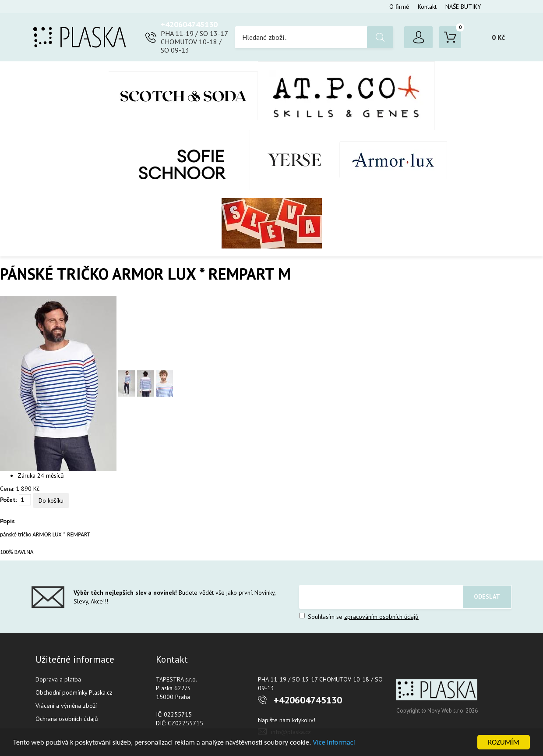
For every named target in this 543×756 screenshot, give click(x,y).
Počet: (9, 500)
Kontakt (427, 7)
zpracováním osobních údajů (381, 617)
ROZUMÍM (504, 742)
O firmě (399, 7)
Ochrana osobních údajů (67, 719)
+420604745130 (189, 24)
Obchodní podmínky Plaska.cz (74, 692)
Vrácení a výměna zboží (66, 706)
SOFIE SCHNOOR (173, 160)
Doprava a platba (58, 679)
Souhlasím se (359, 617)
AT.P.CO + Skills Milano (346, 96)
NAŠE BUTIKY (463, 7)
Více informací (340, 743)
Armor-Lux (393, 160)
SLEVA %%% (272, 223)
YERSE (295, 160)
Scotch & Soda (183, 96)
